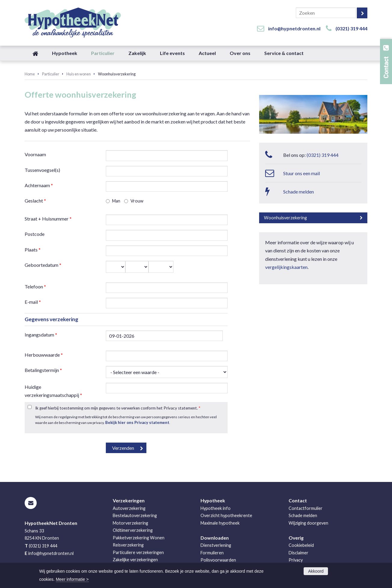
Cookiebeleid (301, 545)
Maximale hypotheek (220, 523)
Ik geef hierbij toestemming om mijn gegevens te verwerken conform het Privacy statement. (118, 408)
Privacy (296, 560)
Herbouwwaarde (44, 355)
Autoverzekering (129, 508)
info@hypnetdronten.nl (294, 28)
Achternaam (39, 185)
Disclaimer (299, 553)
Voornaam (35, 154)
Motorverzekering (130, 523)
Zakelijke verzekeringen (135, 560)
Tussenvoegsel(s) (42, 170)
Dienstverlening (216, 545)
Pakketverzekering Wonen (139, 538)
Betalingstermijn (43, 370)
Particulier (51, 74)
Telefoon (35, 286)
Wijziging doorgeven (308, 523)
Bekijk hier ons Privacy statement (137, 422)
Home (30, 74)
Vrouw (137, 201)
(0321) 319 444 (351, 28)
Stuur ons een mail (302, 173)
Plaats (33, 250)
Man (116, 201)
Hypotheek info (216, 508)
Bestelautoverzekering (135, 515)
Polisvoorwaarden (218, 560)
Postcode (35, 234)
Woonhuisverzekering (285, 218)
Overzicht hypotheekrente (226, 515)
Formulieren (212, 553)
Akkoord (316, 571)
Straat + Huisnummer (48, 219)
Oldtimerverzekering (133, 530)
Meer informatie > (72, 579)
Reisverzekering (128, 545)
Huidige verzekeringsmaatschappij (53, 391)
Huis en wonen (79, 74)
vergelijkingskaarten (286, 267)
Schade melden (299, 192)
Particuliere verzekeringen (138, 552)
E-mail (33, 302)
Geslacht (35, 201)
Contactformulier (306, 508)
